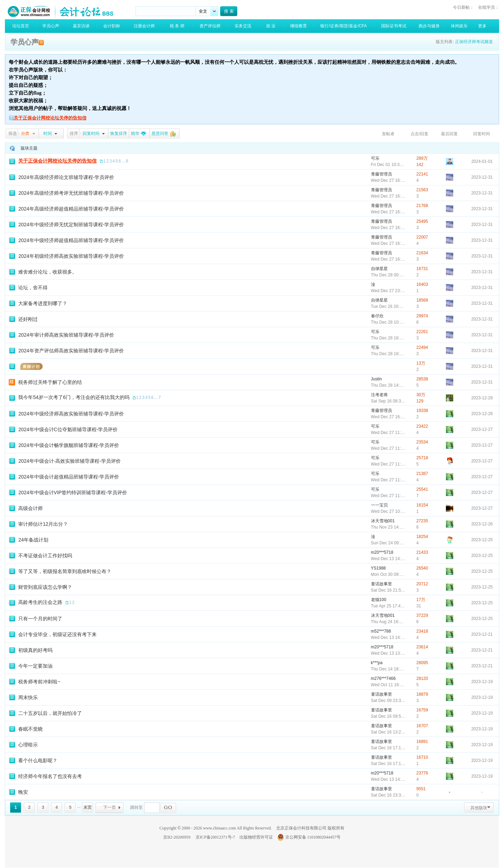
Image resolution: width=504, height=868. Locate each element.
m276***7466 (383, 678)
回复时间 (91, 133)
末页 (87, 807)
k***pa (377, 663)
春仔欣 (377, 316)
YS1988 (379, 568)
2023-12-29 (482, 398)
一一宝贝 (379, 505)
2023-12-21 (482, 634)
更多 (482, 26)
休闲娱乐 (459, 26)
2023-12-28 (482, 414)
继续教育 (299, 26)
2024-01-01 (482, 161)
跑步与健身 (429, 26)
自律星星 (379, 269)
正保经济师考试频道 (474, 42)
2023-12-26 (482, 524)
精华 (135, 133)
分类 (25, 133)
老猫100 (379, 600)
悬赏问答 (160, 133)
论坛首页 (21, 26)
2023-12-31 (482, 177)
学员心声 (51, 26)
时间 (48, 133)
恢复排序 (119, 133)
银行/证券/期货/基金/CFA (344, 26)
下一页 (110, 807)
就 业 (271, 26)
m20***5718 (382, 552)
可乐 (375, 158)
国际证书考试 (394, 26)
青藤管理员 (381, 174)
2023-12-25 (482, 540)
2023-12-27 (482, 429)
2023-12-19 (482, 682)
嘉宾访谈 (81, 26)
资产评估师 (210, 26)
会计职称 (112, 26)
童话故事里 (381, 584)
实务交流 (243, 26)
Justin (376, 379)
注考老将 (379, 395)
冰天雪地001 (383, 521)
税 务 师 (177, 26)
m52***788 (381, 631)
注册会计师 (144, 26)
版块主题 (29, 148)
